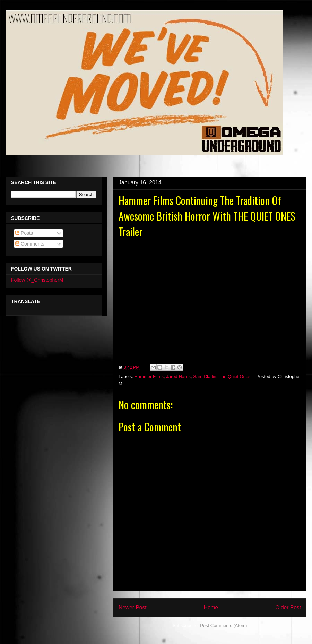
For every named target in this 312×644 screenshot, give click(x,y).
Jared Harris (178, 376)
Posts (24, 233)
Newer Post (133, 607)
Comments (30, 244)
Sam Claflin (205, 376)
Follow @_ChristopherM (37, 280)
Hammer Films (149, 376)
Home (211, 607)
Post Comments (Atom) (223, 625)
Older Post (288, 607)
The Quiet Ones (235, 376)
